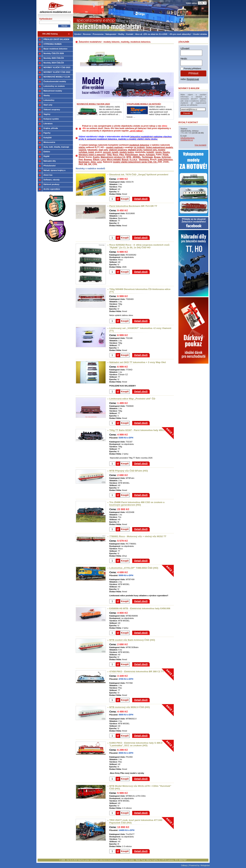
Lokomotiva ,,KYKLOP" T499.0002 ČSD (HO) (134, 568)
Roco (115, 155)
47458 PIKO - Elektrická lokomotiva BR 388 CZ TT (137, 671)
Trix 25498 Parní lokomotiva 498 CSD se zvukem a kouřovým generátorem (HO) (137, 504)
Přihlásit (193, 73)
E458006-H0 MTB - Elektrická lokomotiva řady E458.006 (140, 608)
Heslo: (184, 59)
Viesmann (144, 160)
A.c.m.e (133, 160)
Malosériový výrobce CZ (113, 157)
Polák (166, 155)
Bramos (88, 160)
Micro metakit (114, 160)
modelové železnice (139, 145)
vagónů (82, 150)
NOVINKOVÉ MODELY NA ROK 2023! (93, 104)
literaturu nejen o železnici (92, 155)
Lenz (99, 162)
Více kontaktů (200, 145)
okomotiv (93, 150)
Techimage (147, 157)
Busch (125, 160)
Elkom (96, 160)
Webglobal (205, 865)
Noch (142, 155)
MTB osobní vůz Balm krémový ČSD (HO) (132, 640)
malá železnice (165, 160)
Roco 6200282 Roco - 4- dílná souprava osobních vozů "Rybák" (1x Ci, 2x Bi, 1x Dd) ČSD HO (139, 246)
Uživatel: (185, 49)
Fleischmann (131, 155)
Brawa (157, 157)
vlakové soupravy (118, 150)
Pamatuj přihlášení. (193, 69)
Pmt (81, 160)
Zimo (93, 162)
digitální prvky (135, 150)
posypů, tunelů (111, 152)
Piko (121, 155)
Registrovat (193, 79)
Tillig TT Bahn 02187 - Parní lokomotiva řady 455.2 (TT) (139, 430)
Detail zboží (141, 199)
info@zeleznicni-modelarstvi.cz (188, 139)
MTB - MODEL (134, 157)
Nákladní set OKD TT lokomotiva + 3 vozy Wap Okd (137, 362)
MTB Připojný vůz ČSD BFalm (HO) (129, 471)
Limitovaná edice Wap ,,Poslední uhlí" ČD (132, 399)
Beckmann (84, 162)
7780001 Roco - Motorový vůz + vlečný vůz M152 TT (138, 536)
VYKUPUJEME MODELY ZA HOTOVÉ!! (144, 104)
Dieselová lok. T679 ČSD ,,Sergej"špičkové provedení (139, 175)
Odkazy (184, 865)
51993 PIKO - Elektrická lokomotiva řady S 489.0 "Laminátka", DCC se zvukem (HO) (136, 744)
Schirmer (166, 157)
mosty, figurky (162, 152)
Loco (103, 160)
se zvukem (139, 147)
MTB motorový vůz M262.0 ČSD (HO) (130, 707)
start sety (103, 150)
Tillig (109, 155)
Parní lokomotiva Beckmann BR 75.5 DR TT (133, 206)
